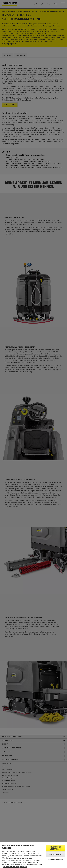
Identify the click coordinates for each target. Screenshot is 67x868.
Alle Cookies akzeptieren (55, 848)
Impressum (23, 867)
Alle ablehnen (55, 855)
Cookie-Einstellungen (55, 860)
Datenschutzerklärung (11, 867)
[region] (33, 855)
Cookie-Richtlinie (36, 865)
